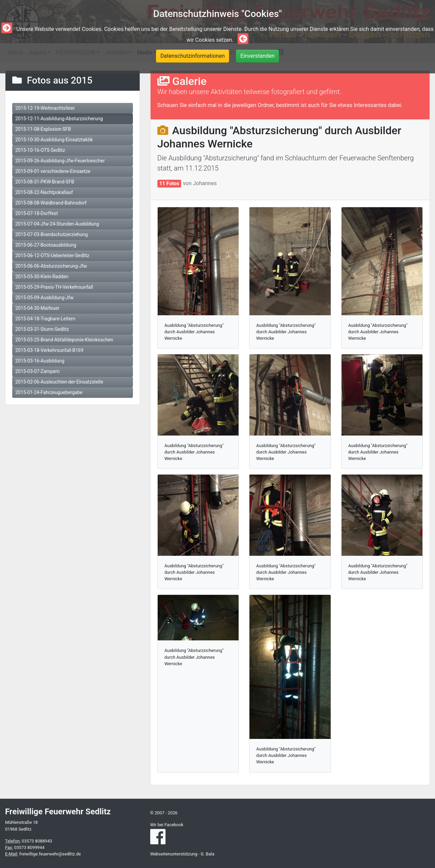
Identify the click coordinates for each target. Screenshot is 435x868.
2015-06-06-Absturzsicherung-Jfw (51, 266)
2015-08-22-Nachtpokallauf (44, 192)
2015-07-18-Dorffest (37, 213)
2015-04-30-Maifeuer (37, 308)
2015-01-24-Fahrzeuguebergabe (49, 392)
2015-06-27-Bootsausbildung (46, 245)
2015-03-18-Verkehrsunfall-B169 (49, 350)
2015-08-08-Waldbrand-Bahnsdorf (51, 203)
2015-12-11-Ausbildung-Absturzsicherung (59, 119)
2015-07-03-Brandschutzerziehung (51, 234)
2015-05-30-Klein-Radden (42, 277)
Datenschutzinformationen (193, 56)
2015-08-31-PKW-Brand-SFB (45, 182)
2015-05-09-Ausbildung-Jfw (44, 298)
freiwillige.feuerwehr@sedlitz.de (50, 854)
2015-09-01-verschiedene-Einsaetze (53, 171)
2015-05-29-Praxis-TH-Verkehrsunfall (54, 287)
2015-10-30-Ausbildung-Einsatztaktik (54, 140)
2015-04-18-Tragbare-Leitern (45, 319)
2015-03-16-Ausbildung (40, 361)
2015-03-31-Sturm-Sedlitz (42, 329)
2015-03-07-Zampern (38, 371)
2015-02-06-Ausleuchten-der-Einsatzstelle (59, 382)
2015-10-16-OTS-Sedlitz (40, 150)
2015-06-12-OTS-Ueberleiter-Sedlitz (52, 255)
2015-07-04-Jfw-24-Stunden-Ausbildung (57, 224)
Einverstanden (257, 56)
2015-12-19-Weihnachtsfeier (45, 108)
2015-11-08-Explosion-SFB (43, 129)
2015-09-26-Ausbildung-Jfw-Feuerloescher (60, 161)
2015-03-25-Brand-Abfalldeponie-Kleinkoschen (64, 340)
